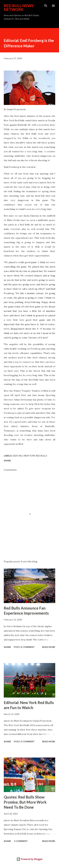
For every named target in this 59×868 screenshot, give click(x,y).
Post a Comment (24, 647)
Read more (49, 647)
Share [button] (7, 461)
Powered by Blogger (30, 859)
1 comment (21, 841)
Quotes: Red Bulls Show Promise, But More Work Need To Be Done (25, 802)
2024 (15, 456)
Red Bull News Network (19, 8)
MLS (21, 456)
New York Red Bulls (35, 456)
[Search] (46, 6)
